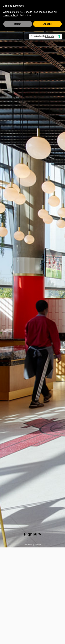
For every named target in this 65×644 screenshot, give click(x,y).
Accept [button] (47, 24)
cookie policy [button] (10, 15)
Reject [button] (18, 24)
